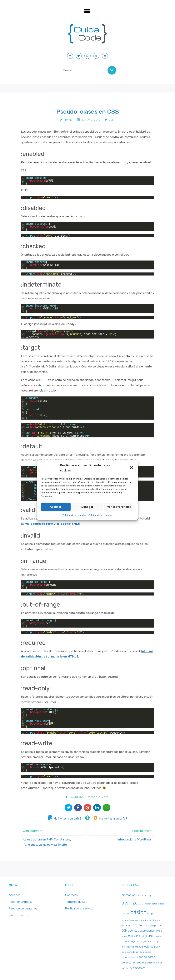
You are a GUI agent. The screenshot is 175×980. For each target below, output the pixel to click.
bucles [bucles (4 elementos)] (125, 914)
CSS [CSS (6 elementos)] (134, 926)
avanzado (77, 798)
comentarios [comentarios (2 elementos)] (142, 921)
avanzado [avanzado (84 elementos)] (133, 903)
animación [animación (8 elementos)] (129, 896)
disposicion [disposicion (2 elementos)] (157, 926)
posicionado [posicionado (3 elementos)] (128, 952)
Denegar (87, 507)
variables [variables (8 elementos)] (139, 968)
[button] (132, 468)
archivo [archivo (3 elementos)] (140, 896)
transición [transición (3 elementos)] (154, 963)
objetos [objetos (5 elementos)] (149, 947)
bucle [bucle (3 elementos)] (161, 904)
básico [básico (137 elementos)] (138, 913)
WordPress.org (19, 916)
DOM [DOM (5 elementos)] (124, 931)
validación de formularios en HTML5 (52, 524)
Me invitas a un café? (64, 819)
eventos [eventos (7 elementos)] (133, 931)
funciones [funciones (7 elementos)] (147, 936)
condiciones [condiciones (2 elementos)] (154, 921)
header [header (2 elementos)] (158, 936)
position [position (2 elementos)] (140, 952)
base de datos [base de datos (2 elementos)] (151, 904)
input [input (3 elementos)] (140, 942)
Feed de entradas (21, 902)
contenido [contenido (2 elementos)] (126, 926)
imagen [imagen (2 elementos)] (133, 942)
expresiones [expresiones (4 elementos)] (147, 931)
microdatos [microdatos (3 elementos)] (128, 947)
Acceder (14, 895)
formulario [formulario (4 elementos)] (134, 936)
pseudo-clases (98, 798)
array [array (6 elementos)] (148, 896)
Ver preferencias (119, 507)
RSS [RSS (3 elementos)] (141, 958)
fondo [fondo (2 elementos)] (124, 936)
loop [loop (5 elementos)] (156, 942)
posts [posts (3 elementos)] (148, 952)
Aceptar (56, 507)
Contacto (71, 895)
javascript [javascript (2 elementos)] (148, 942)
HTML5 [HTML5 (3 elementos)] (125, 942)
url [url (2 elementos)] (161, 963)
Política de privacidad (75, 515)
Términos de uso (76, 902)
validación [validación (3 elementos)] (127, 968)
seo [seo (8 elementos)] (139, 963)
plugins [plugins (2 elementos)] (158, 947)
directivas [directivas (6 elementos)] (144, 926)
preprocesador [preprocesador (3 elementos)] (130, 958)
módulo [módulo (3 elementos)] (139, 947)
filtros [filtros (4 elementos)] (159, 931)
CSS (111, 120)
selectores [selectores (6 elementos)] (129, 963)
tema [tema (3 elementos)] (145, 963)
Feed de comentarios (23, 909)
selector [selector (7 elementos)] (149, 957)
